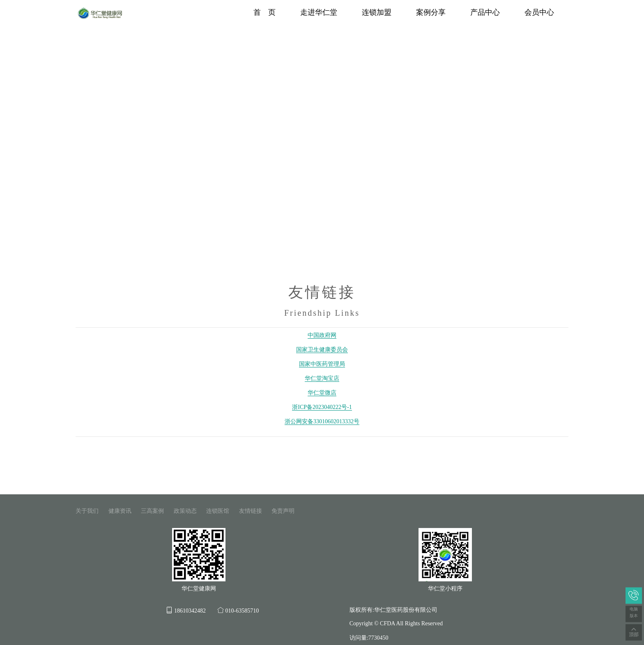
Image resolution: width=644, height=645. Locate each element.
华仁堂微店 (322, 393)
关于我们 (87, 511)
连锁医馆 (218, 511)
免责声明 (283, 511)
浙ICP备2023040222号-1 (322, 407)
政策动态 (185, 511)
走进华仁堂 (319, 12)
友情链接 (251, 511)
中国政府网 (322, 335)
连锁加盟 (377, 12)
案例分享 (431, 12)
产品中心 (485, 12)
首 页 (264, 12)
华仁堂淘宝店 (322, 378)
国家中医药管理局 (322, 364)
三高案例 (152, 511)
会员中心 (539, 12)
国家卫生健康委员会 (322, 350)
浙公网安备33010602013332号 (322, 421)
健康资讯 (120, 511)
